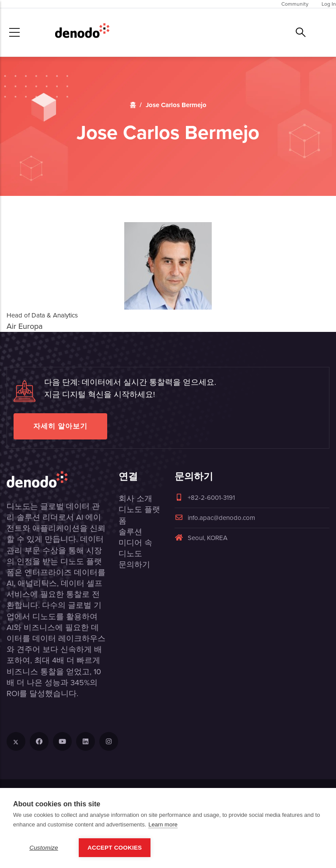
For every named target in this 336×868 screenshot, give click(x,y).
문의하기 (134, 565)
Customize (44, 848)
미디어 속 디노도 (135, 548)
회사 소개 (135, 498)
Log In (329, 4)
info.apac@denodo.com (215, 518)
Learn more (163, 824)
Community (295, 4)
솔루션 (130, 532)
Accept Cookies (115, 848)
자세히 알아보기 (60, 426)
